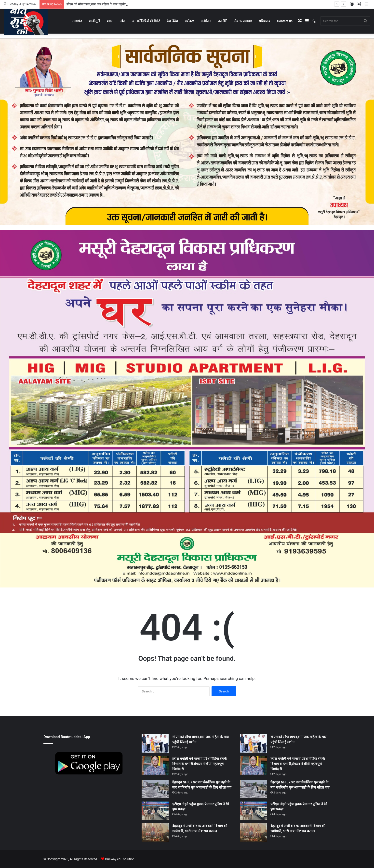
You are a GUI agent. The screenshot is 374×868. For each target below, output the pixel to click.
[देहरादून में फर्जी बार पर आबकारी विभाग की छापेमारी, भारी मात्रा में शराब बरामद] (155, 833)
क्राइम (110, 21)
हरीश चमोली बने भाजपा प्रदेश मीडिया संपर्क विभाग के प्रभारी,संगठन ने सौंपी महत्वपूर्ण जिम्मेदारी (200, 764)
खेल (123, 21)
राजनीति (223, 21)
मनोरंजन (206, 21)
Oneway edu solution (120, 859)
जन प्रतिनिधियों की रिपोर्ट (146, 21)
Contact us (285, 21)
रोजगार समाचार (243, 21)
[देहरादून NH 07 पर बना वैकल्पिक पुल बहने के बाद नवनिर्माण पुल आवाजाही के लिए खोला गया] (155, 789)
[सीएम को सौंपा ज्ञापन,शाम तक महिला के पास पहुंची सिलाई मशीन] (155, 744)
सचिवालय (264, 21)
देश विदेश (172, 21)
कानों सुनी (94, 21)
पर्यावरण (190, 21)
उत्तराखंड (77, 21)
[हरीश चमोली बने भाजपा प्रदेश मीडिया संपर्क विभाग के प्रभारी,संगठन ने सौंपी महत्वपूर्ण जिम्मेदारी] (155, 765)
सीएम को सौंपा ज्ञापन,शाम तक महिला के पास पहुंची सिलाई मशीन (103, 4)
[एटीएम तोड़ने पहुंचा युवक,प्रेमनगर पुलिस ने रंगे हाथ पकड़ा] (155, 811)
